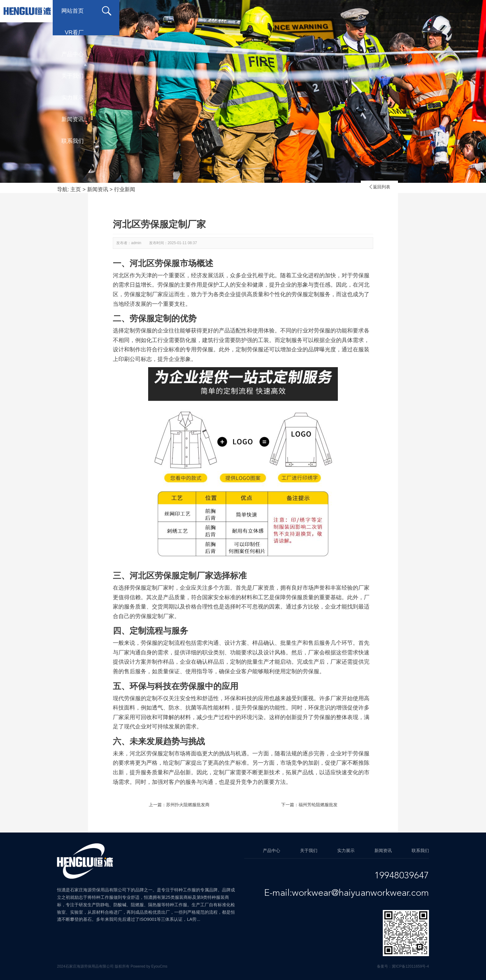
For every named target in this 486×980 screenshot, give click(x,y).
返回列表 (379, 187)
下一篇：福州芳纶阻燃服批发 (309, 805)
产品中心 (229, 11)
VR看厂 (181, 11)
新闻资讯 (378, 11)
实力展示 (329, 11)
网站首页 (130, 11)
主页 (76, 189)
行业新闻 (125, 189)
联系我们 (428, 11)
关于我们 (279, 11)
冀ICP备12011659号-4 (410, 966)
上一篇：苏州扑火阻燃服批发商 (179, 805)
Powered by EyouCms (148, 966)
